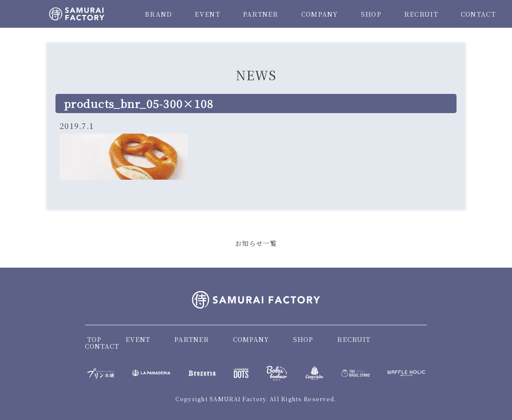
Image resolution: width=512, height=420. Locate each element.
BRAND (158, 14)
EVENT (207, 14)
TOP (94, 339)
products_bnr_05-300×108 (139, 103)
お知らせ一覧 (256, 243)
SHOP (371, 14)
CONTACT (478, 14)
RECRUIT (421, 14)
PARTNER (261, 14)
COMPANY (320, 14)
